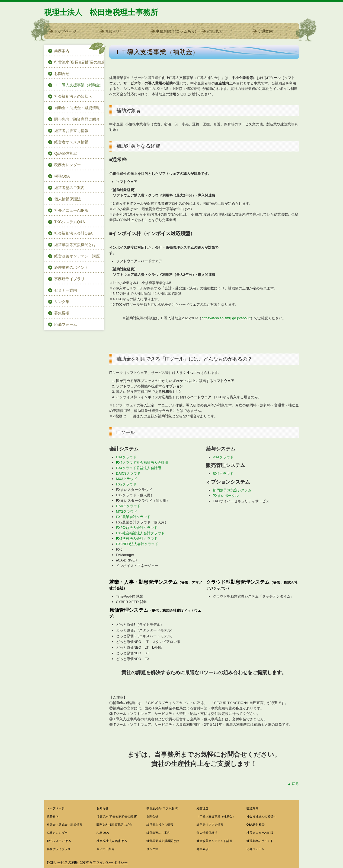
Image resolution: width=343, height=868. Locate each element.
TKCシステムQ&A (70, 222)
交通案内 (265, 31)
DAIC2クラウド (128, 506)
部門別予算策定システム (232, 490)
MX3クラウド (127, 479)
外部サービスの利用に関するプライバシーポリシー (87, 862)
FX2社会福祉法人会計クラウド (140, 533)
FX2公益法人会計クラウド (137, 528)
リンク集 (62, 302)
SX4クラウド (223, 474)
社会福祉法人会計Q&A (73, 233)
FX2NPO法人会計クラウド (137, 544)
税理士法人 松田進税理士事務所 (101, 12)
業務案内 (62, 51)
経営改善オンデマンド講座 (77, 256)
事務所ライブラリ (69, 279)
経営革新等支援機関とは (75, 245)
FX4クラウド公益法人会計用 (139, 468)
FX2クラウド (126, 484)
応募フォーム (66, 324)
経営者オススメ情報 (71, 142)
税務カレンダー (68, 165)
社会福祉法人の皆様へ (73, 96)
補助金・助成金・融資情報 (77, 108)
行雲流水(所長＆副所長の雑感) (79, 62)
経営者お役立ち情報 (71, 131)
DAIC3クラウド (128, 473)
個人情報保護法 (68, 199)
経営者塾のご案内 (69, 188)
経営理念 (214, 31)
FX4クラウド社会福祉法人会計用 (142, 463)
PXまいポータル (226, 496)
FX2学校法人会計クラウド (137, 539)
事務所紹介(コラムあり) (176, 31)
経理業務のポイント (71, 267)
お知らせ (112, 31)
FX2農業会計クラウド (133, 517)
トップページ (65, 31)
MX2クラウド (127, 511)
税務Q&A (62, 176)
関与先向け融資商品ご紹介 (77, 119)
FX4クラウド (126, 457)
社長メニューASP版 (71, 210)
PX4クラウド (223, 457)
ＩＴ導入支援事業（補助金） (79, 85)
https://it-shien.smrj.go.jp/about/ (226, 318)
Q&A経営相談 (66, 153)
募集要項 (62, 313)
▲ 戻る (293, 784)
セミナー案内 (66, 290)
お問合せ (62, 74)
